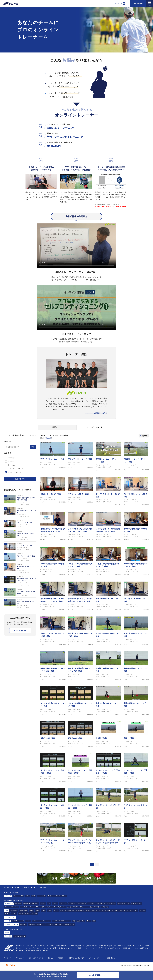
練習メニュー (9, 906)
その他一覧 (105, 909)
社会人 (49, 913)
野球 (22, 898)
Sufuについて (20, 960)
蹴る (94, 923)
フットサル (51, 898)
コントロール (72, 906)
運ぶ (83, 923)
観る (74, 923)
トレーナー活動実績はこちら (96, 413)
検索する (20, 479)
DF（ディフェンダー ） (27, 909)
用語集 (7, 935)
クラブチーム (80, 913)
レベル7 (55, 923)
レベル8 (62, 923)
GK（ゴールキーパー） (12, 909)
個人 (136, 913)
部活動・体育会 (70, 913)
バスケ (28, 898)
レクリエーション (136, 906)
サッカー (17, 890)
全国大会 (95, 913)
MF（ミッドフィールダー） (44, 909)
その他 (88, 913)
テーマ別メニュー (10, 920)
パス (49, 906)
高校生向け (35, 906)
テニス (58, 898)
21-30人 (14, 916)
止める (89, 923)
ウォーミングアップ (110, 906)
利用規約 (61, 960)
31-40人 (21, 916)
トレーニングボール (19, 938)
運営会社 (51, 960)
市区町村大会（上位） (112, 913)
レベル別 (8, 923)
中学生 (31, 913)
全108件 (48, 438)
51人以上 (34, 916)
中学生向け (27, 906)
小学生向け (18, 906)
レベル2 (21, 923)
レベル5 (41, 923)
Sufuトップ (7, 890)
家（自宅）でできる (79, 909)
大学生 (43, 913)
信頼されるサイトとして (36, 960)
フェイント (63, 906)
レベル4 (35, 923)
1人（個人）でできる (93, 909)
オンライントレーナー (29, 890)
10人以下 (142, 913)
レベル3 (28, 923)
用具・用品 (8, 938)
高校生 (38, 913)
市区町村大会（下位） (127, 913)
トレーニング (41, 898)
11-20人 (7, 916)
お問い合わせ (111, 960)
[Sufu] (9, 4)
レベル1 (15, 923)
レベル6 (48, 923)
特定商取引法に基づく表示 (76, 960)
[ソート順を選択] (144, 436)
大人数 (69, 909)
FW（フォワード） (60, 909)
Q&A (6, 913)
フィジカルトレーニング (95, 906)
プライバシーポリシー (96, 960)
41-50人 (27, 916)
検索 (33, 447)
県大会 (101, 913)
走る (79, 923)
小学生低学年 (14, 913)
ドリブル (43, 906)
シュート (55, 906)
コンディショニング (123, 906)
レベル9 (68, 923)
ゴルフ (34, 898)
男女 (62, 913)
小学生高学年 (24, 913)
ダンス (64, 898)
